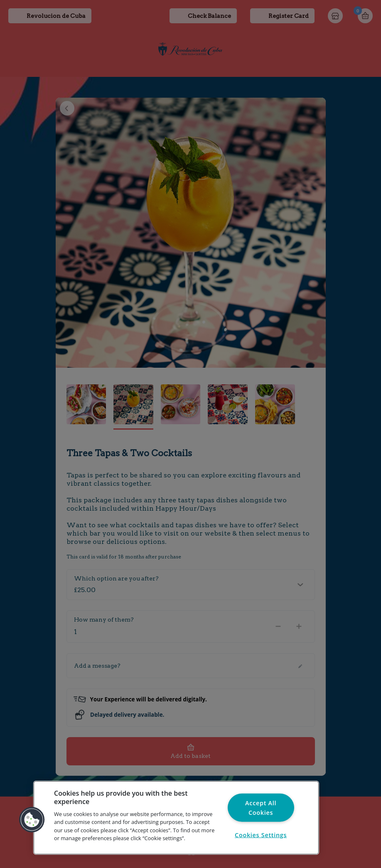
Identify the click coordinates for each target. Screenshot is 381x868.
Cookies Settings (261, 835)
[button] (32, 820)
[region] (176, 818)
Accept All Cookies (261, 807)
